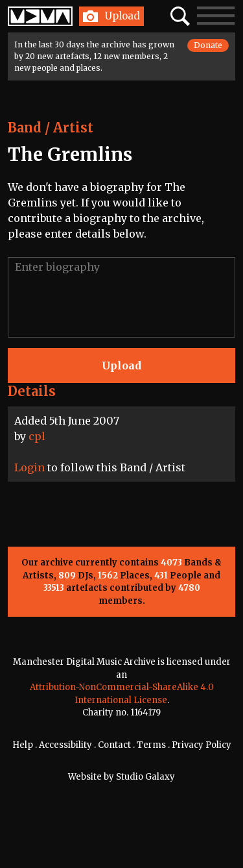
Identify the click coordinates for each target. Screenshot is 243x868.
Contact (114, 745)
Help (23, 745)
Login (29, 467)
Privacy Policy (202, 745)
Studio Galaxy (145, 777)
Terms (151, 745)
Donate (208, 45)
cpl (37, 436)
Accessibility (65, 745)
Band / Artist (51, 128)
